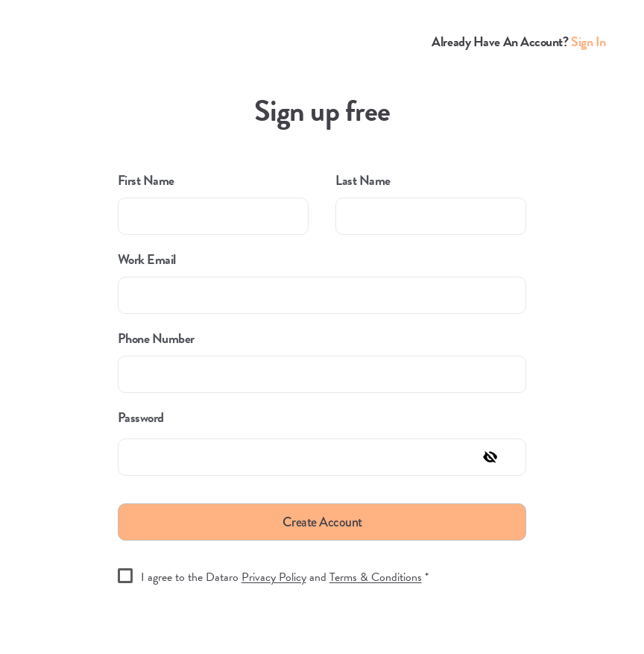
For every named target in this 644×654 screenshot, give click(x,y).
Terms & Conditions (376, 577)
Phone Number (156, 339)
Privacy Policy (274, 577)
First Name (146, 180)
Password (141, 418)
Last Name (363, 180)
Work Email (147, 260)
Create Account (322, 522)
